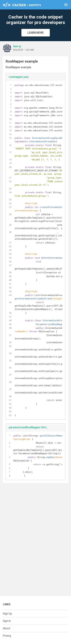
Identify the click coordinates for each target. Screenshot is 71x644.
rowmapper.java (19, 77)
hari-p (17, 46)
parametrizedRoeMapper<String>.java (30, 427)
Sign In (7, 621)
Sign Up (7, 614)
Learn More (36, 33)
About (7, 628)
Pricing (7, 636)
